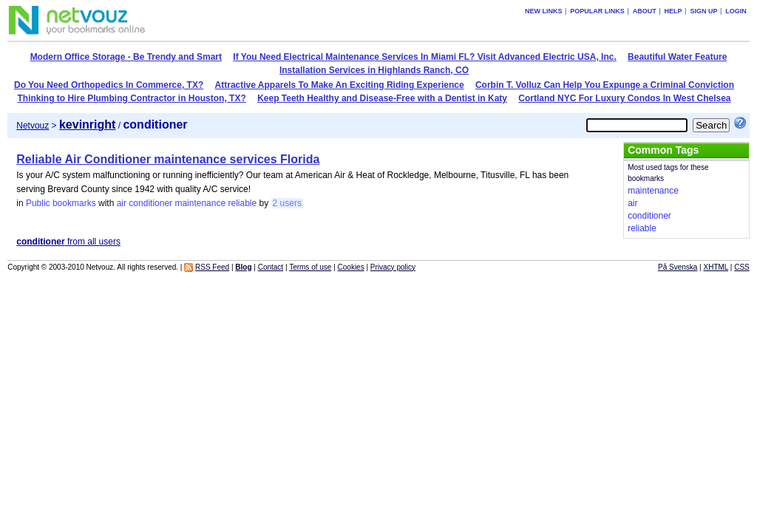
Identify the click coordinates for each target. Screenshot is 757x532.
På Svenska (678, 267)
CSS (742, 267)
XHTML (716, 267)
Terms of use (310, 267)
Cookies (351, 267)
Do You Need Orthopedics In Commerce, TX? (109, 85)
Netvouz (33, 126)
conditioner (150, 203)
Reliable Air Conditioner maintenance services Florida (168, 159)
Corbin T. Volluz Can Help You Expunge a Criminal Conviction (605, 85)
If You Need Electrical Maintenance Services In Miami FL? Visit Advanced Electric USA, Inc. (424, 57)
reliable (242, 203)
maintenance (200, 203)
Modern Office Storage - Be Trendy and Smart (126, 57)
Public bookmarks (61, 203)
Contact (271, 267)
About (645, 11)
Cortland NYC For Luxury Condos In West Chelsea (624, 98)
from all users (68, 242)
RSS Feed (212, 267)
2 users (287, 203)
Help (673, 11)
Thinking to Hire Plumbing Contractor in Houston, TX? (131, 98)
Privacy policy (393, 267)
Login (736, 11)
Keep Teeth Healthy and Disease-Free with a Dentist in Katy (382, 98)
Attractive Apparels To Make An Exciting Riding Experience (340, 85)
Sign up (703, 11)
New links (544, 11)
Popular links (597, 11)
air (122, 203)
